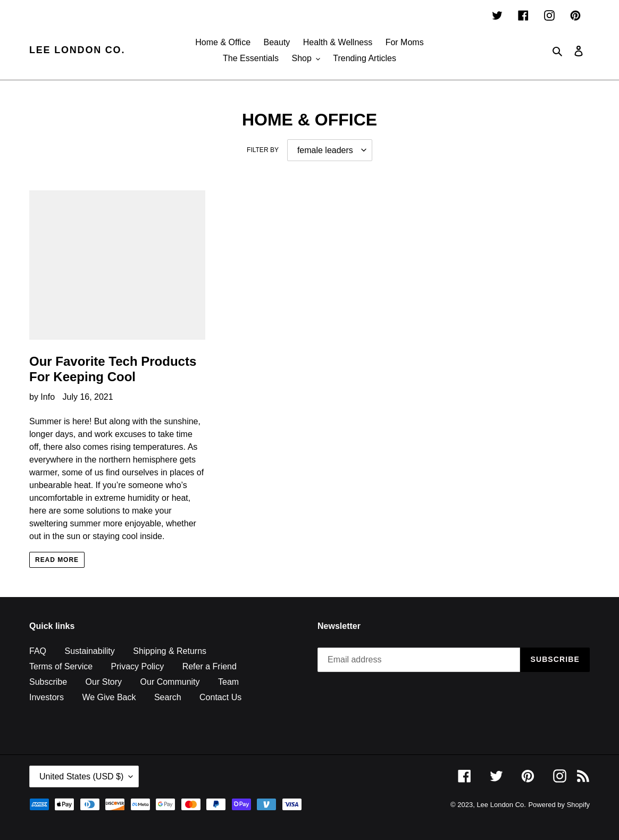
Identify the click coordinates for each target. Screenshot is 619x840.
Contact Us (220, 697)
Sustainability (89, 651)
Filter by (263, 150)
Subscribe (48, 682)
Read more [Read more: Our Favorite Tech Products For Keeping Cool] (57, 560)
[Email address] (419, 660)
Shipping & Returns (170, 651)
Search (168, 697)
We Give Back (109, 697)
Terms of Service (61, 666)
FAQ (38, 651)
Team (228, 682)
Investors (47, 697)
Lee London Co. (77, 50)
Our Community (170, 682)
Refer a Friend (210, 666)
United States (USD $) (81, 776)
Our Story (104, 682)
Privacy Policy (138, 666)
